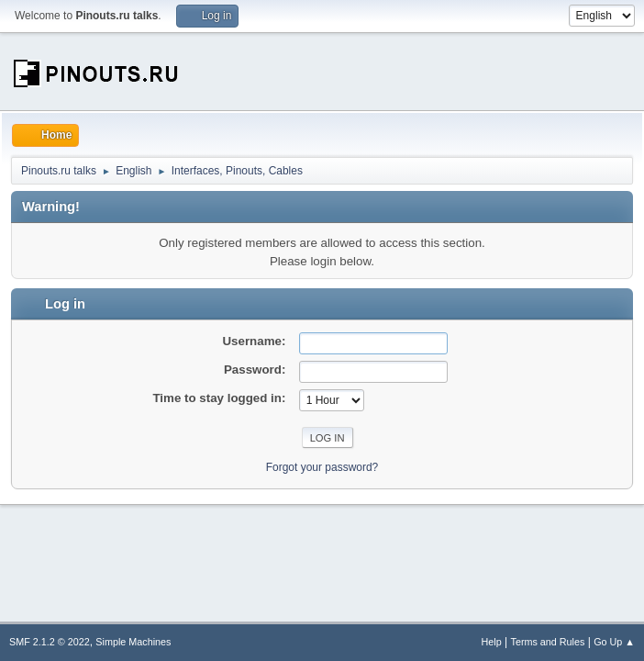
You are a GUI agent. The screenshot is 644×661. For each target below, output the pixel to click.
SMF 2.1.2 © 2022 (50, 642)
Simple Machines (133, 642)
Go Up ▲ (614, 642)
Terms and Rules (548, 642)
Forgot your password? (322, 467)
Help (492, 642)
